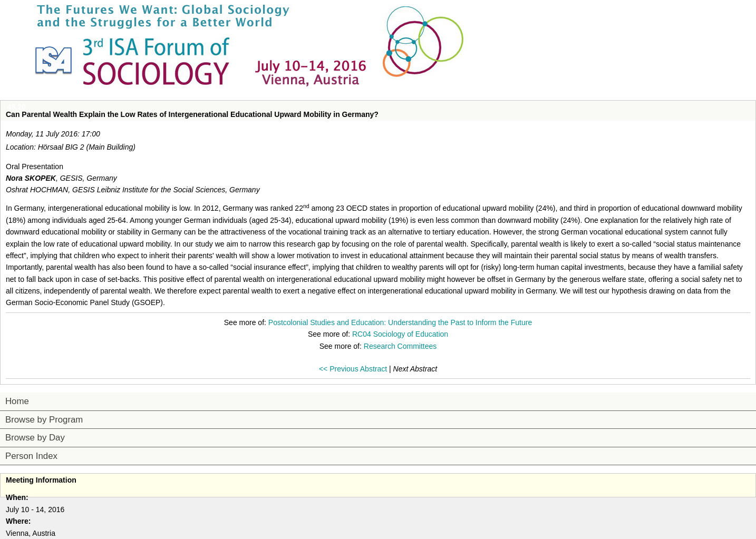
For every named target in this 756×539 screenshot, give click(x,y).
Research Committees (400, 346)
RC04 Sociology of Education (400, 334)
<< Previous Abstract (353, 369)
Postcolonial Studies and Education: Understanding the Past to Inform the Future (400, 322)
